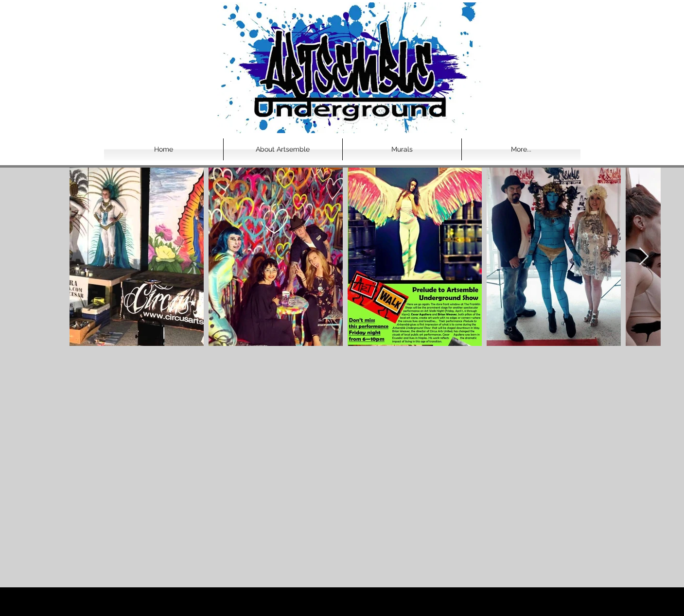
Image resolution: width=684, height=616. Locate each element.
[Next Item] (644, 257)
